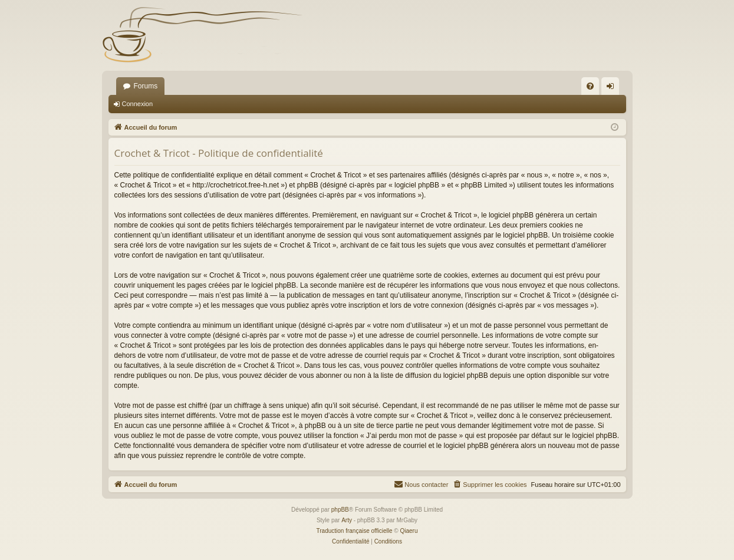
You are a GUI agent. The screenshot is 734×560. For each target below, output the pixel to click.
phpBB (340, 510)
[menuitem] (590, 86)
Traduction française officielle (355, 531)
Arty (347, 520)
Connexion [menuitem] (612, 88)
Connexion (138, 104)
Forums (146, 86)
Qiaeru (409, 531)
